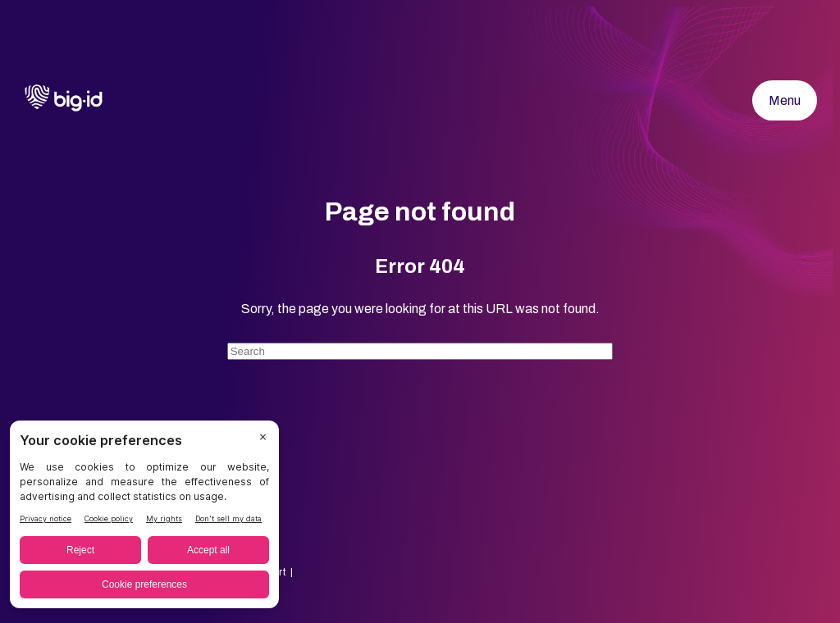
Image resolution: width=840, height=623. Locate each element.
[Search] (420, 351)
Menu (785, 100)
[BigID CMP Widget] (144, 518)
